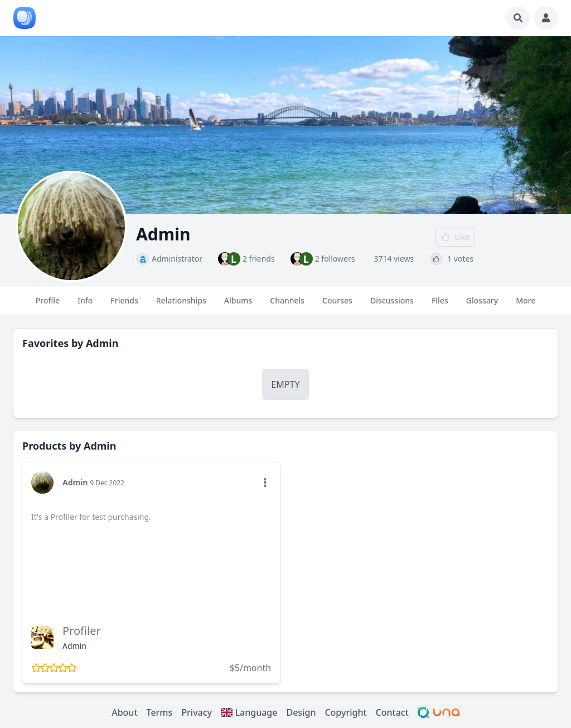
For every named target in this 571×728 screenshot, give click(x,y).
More (526, 305)
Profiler (82, 631)
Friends (124, 305)
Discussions (392, 305)
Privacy (197, 712)
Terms (160, 712)
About (124, 712)
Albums (238, 305)
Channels (287, 305)
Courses (337, 305)
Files (440, 305)
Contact (392, 712)
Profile (48, 305)
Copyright (345, 712)
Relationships (181, 305)
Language (249, 712)
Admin (102, 343)
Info (85, 305)
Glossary (482, 305)
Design (301, 712)
